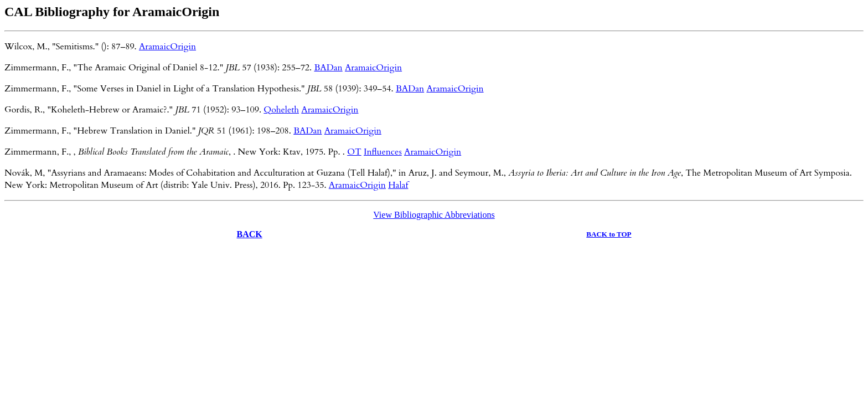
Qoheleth (281, 110)
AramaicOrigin (167, 47)
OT (354, 152)
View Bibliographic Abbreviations (434, 215)
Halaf (398, 185)
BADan (328, 68)
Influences (383, 152)
